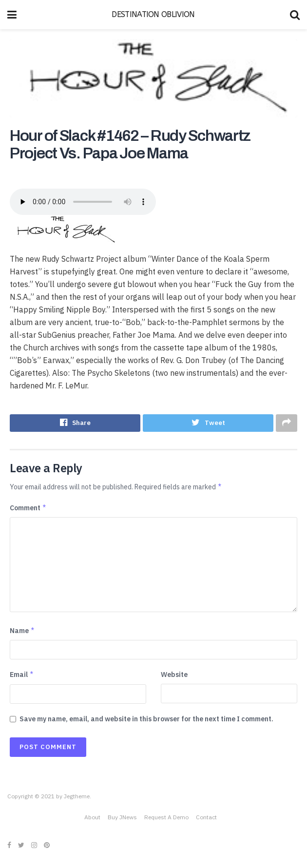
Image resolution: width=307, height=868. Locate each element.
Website (174, 675)
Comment (28, 509)
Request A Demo (166, 819)
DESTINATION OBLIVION (153, 15)
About (92, 819)
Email (22, 675)
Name (22, 632)
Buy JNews (122, 819)
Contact (206, 819)
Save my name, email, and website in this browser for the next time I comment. (146, 720)
